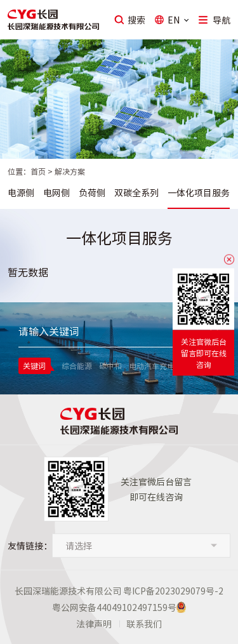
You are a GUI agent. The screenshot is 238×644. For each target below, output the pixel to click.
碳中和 (110, 366)
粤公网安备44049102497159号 (114, 607)
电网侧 (56, 192)
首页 (38, 171)
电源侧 (21, 192)
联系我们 (144, 624)
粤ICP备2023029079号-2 (173, 591)
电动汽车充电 (152, 366)
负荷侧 (92, 192)
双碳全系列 (136, 192)
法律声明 (94, 624)
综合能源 (77, 366)
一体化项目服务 (199, 192)
